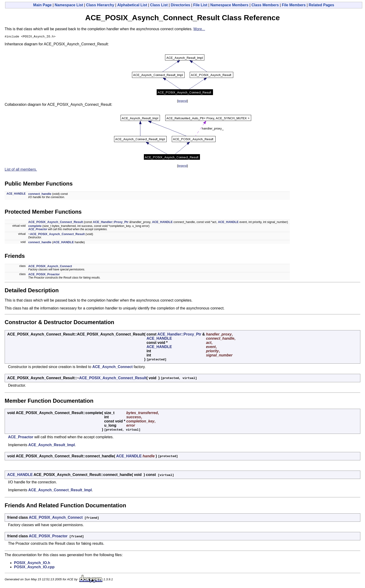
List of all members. (21, 170)
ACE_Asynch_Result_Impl (52, 446)
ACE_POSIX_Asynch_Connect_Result (56, 223)
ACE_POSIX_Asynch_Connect (50, 267)
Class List (159, 5)
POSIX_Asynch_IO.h (32, 563)
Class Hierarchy (100, 5)
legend (182, 101)
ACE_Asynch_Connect (112, 367)
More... (199, 29)
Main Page (42, 5)
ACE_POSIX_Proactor (44, 275)
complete (35, 227)
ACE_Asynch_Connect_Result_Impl (60, 491)
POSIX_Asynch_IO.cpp (34, 568)
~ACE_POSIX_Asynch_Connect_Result (56, 235)
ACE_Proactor (38, 230)
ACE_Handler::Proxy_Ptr (111, 223)
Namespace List (69, 5)
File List (200, 5)
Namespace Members (230, 5)
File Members (294, 5)
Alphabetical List (132, 5)
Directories (180, 5)
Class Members (265, 5)
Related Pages (321, 5)
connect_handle (40, 194)
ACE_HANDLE (16, 194)
